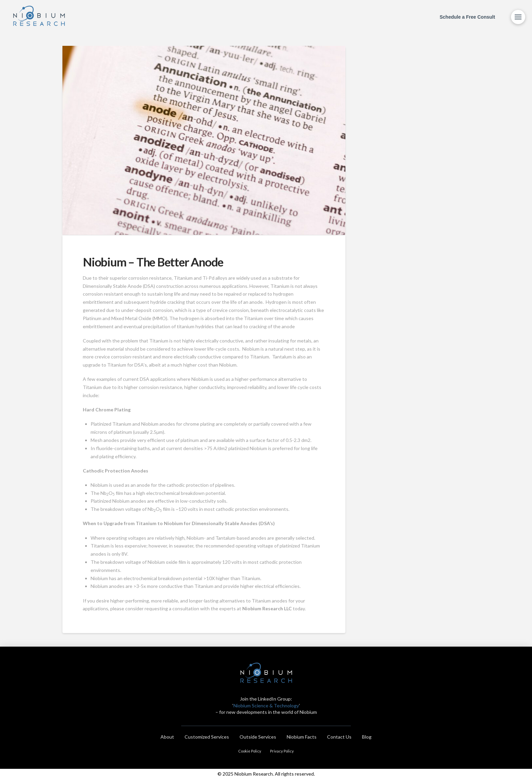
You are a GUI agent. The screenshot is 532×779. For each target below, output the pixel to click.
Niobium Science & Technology (266, 706)
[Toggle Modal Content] (518, 17)
